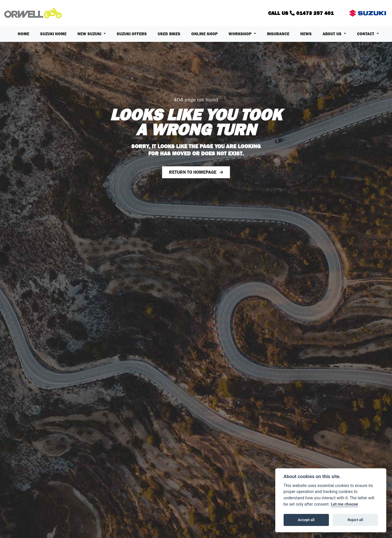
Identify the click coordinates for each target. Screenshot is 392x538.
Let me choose (345, 504)
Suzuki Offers (132, 34)
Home (24, 34)
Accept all (306, 520)
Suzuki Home (53, 34)
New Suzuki (90, 34)
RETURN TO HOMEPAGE (193, 172)
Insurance (278, 34)
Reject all (355, 520)
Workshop (241, 34)
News (306, 34)
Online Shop (204, 34)
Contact (366, 34)
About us (333, 34)
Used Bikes (169, 34)
